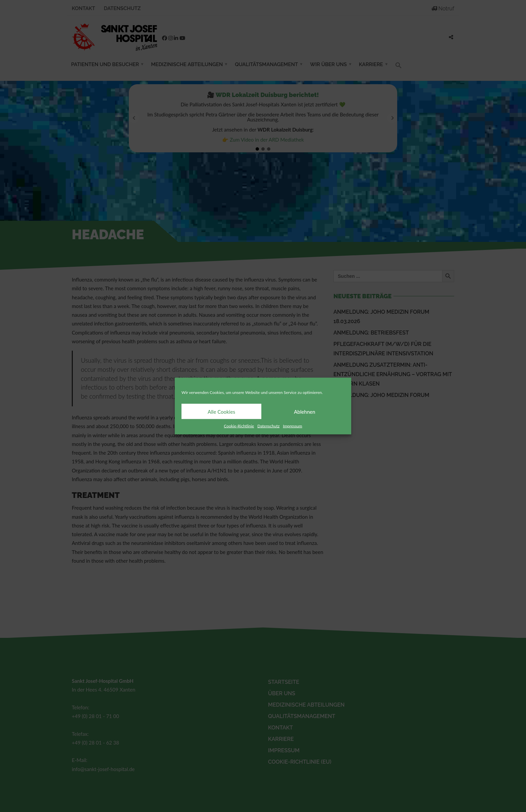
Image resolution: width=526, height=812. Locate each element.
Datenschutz (268, 426)
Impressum (292, 426)
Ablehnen (304, 411)
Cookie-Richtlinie (239, 426)
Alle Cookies (221, 411)
